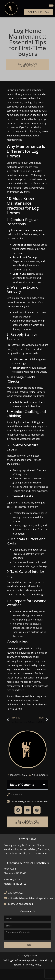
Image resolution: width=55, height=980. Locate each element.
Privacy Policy (34, 965)
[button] (51, 5)
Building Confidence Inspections (20, 960)
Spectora (19, 965)
